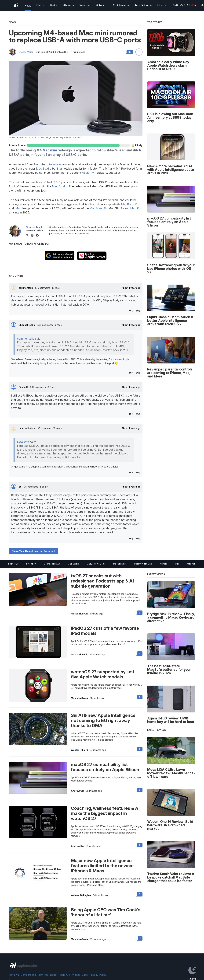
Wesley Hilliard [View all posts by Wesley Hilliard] (79, 750)
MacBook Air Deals (96, 564)
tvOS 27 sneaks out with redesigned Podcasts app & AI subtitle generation (102, 581)
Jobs (85, 975)
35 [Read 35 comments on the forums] (130, 52)
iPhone (69, 5)
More (162, 5)
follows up (56, 164)
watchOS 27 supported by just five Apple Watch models (103, 674)
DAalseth (24, 387)
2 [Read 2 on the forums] (140, 894)
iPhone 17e (13, 564)
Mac (40, 5)
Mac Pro (136, 208)
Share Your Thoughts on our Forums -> (34, 551)
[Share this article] (139, 52)
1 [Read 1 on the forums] (140, 938)
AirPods (102, 5)
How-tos (43, 975)
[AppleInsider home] (16, 5)
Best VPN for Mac (143, 564)
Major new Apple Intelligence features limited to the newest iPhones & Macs (102, 866)
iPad (54, 5)
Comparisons (28, 975)
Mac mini (50, 150)
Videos (76, 975)
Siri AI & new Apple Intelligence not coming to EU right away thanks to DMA (103, 720)
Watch (85, 5)
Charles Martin (26, 52)
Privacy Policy (98, 975)
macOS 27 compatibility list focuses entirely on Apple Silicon (105, 767)
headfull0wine (27, 428)
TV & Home (121, 5)
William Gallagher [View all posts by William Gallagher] (81, 895)
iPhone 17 (31, 564)
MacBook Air (98, 208)
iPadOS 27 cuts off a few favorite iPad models (105, 631)
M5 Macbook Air (52, 564)
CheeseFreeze (27, 325)
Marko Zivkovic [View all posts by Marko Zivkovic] (80, 614)
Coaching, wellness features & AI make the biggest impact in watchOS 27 (105, 813)
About (131, 288)
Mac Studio (44, 169)
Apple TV (88, 173)
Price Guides (143, 5)
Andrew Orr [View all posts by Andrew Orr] (77, 791)
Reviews (14, 975)
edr (21, 487)
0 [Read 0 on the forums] (140, 613)
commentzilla (26, 288)
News (28, 6)
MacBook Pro (130, 204)
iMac (18, 208)
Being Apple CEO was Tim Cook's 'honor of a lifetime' (106, 912)
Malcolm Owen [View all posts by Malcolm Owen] (79, 698)
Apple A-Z (64, 975)
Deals (53, 975)
